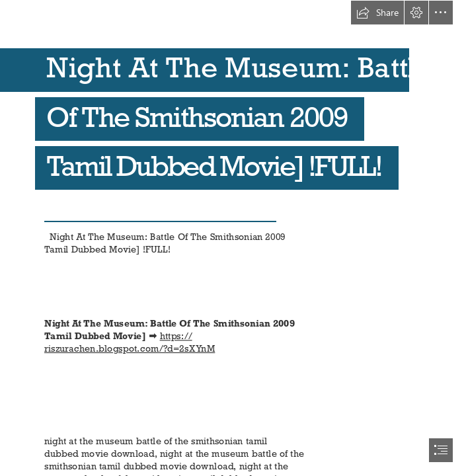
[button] (377, 13)
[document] (233, 238)
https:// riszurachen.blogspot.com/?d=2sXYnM (130, 342)
